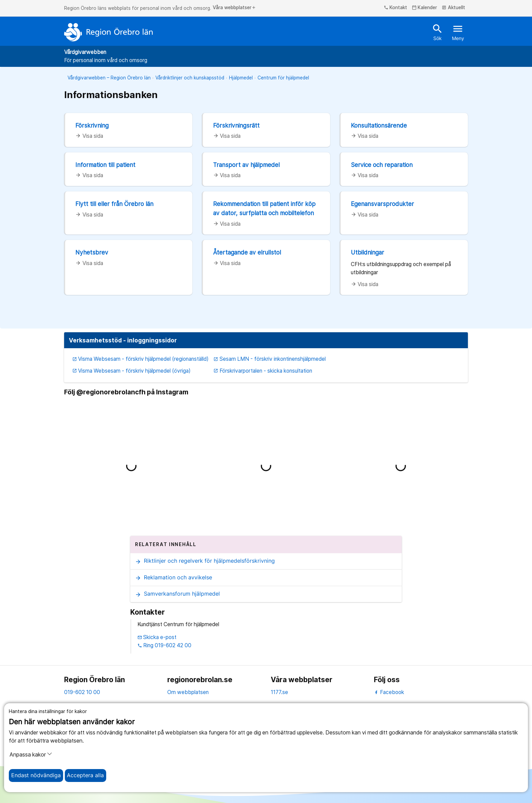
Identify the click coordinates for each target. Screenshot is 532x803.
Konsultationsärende (379, 125)
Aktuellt (453, 8)
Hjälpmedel (241, 78)
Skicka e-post (157, 637)
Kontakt (396, 8)
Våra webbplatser (234, 8)
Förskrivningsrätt (236, 125)
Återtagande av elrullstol (247, 252)
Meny (458, 32)
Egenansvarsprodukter (382, 204)
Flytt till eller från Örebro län (114, 204)
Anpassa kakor (31, 754)
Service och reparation (382, 165)
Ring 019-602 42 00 (165, 645)
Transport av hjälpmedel (246, 165)
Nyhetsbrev (92, 252)
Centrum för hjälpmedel (283, 78)
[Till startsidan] (109, 32)
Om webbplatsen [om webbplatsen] (188, 692)
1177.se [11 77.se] (279, 692)
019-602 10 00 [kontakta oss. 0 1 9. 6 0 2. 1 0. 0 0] (82, 692)
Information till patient (105, 165)
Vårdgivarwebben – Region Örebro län (109, 78)
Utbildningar (367, 252)
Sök (438, 32)
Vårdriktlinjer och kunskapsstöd (190, 78)
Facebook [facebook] (389, 692)
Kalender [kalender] (425, 8)
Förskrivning (92, 125)
